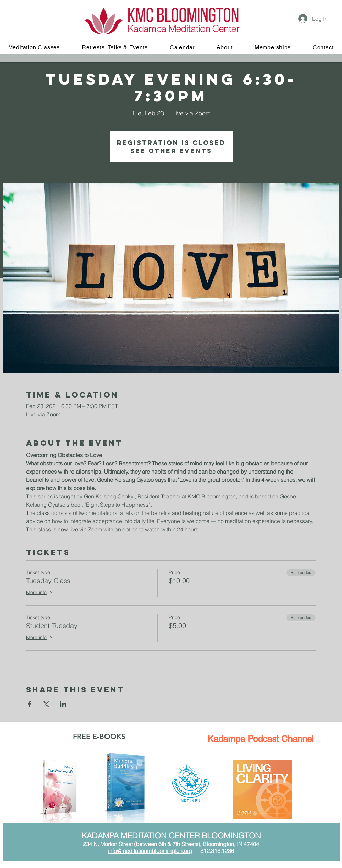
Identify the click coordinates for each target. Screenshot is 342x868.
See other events (171, 151)
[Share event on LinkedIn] (63, 704)
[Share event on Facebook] (29, 704)
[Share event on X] (46, 704)
